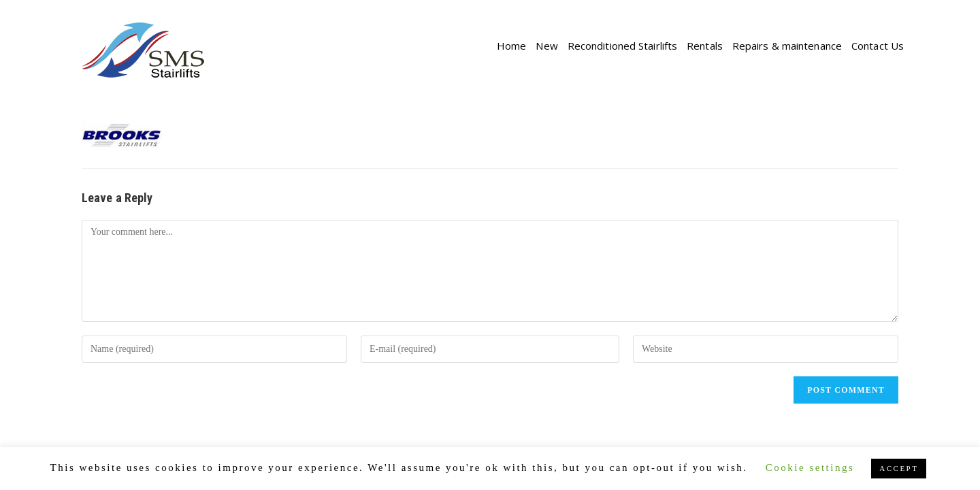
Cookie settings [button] (810, 468)
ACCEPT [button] (899, 468)
